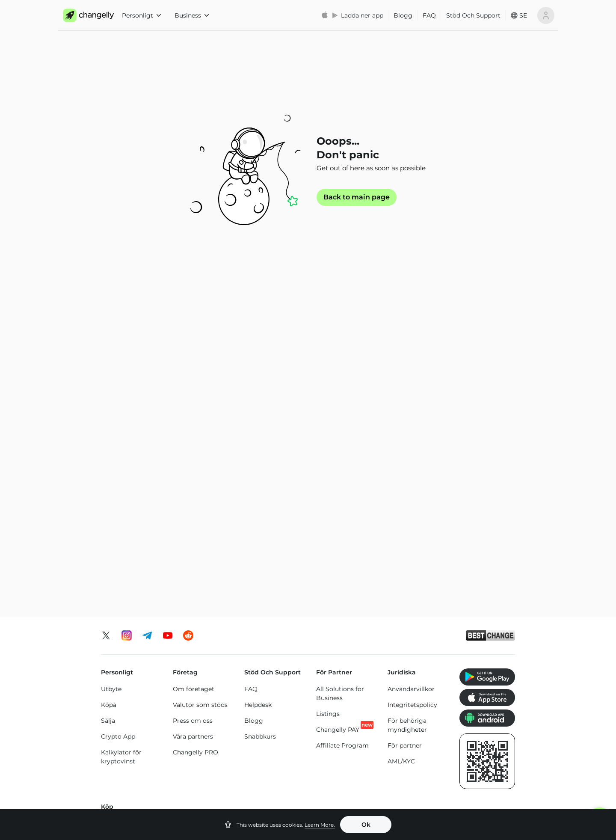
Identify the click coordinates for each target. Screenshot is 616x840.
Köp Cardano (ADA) (406, 553)
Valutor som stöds (200, 397)
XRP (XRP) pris (208, 756)
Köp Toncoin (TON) (272, 530)
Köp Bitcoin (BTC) (128, 516)
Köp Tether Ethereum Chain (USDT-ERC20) (339, 523)
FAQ (429, 15)
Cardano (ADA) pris (414, 744)
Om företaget (194, 381)
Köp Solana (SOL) (198, 546)
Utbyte (111, 381)
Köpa (109, 397)
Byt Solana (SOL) (126, 683)
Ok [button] (366, 825)
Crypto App (118, 429)
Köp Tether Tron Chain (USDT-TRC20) (339, 557)
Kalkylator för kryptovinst (121, 449)
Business (192, 15)
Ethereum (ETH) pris (131, 741)
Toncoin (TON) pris (482, 744)
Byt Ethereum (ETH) (131, 667)
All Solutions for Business (340, 386)
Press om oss (193, 413)
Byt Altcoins (119, 699)
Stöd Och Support (473, 15)
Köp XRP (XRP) (195, 514)
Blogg (403, 15)
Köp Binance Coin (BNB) (270, 551)
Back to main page (357, 197)
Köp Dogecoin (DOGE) (479, 544)
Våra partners (193, 429)
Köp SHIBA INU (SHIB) (480, 519)
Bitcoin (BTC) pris (213, 740)
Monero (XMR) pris (129, 757)
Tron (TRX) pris (414, 765)
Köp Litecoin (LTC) (128, 556)
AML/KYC (401, 454)
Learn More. (320, 825)
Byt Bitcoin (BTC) (127, 651)
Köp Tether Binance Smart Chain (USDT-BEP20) (337, 595)
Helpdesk (258, 397)
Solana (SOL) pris (349, 765)
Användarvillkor (411, 381)
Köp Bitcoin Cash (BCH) (412, 577)
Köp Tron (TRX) (266, 514)
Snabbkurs (260, 429)
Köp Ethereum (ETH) (123, 536)
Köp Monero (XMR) (201, 530)
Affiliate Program (342, 438)
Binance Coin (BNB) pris (343, 744)
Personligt (141, 15)
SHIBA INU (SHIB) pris (487, 769)
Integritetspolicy (412, 397)
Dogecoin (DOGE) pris (282, 778)
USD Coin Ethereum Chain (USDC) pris (279, 749)
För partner (405, 438)
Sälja (108, 413)
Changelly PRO (195, 445)
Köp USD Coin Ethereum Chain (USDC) (411, 523)
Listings (328, 406)
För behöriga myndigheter (407, 417)
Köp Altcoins (476, 564)
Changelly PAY (338, 422)
